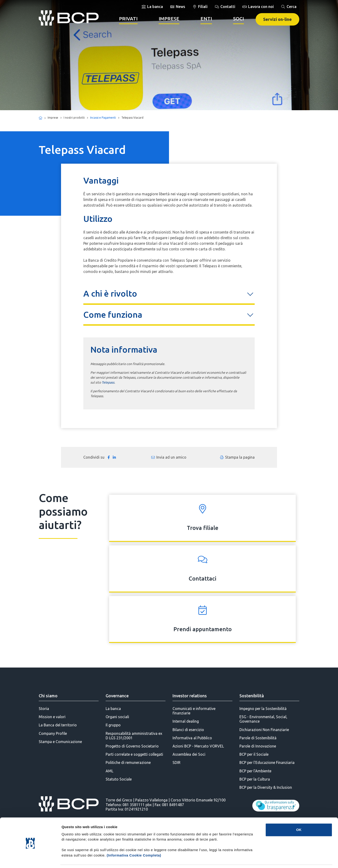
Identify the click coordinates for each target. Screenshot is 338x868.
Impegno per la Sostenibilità (263, 709)
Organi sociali (117, 717)
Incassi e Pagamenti (103, 118)
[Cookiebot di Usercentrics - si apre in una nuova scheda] (30, 859)
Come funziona (113, 315)
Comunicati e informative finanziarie (194, 711)
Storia (44, 709)
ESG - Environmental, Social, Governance (263, 719)
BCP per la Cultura (255, 779)
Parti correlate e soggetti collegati (134, 754)
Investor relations (190, 696)
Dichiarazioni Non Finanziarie (264, 730)
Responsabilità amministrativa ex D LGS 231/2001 (134, 736)
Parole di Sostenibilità (258, 738)
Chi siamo (48, 696)
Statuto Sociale (119, 779)
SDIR (177, 762)
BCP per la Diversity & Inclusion (266, 787)
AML (109, 771)
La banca (113, 709)
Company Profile (53, 733)
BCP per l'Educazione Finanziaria (267, 762)
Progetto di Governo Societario (132, 746)
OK (299, 814)
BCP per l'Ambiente (255, 771)
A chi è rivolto (110, 293)
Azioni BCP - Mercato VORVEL (198, 746)
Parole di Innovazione (258, 746)
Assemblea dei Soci (189, 754)
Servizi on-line (277, 19)
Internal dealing (186, 721)
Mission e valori (52, 717)
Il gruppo (113, 725)
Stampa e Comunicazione (60, 742)
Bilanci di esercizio (188, 730)
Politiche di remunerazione (128, 762)
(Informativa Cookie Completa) (134, 840)
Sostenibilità (252, 696)
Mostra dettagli (247, 859)
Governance (117, 696)
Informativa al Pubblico (192, 738)
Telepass (108, 382)
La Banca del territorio (58, 725)
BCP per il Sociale (254, 754)
